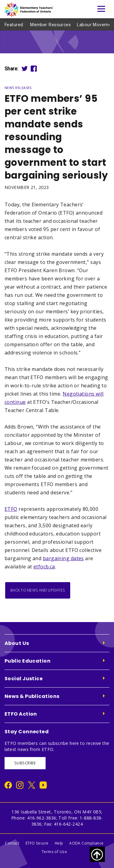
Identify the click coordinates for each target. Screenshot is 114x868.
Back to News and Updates (38, 590)
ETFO (11, 509)
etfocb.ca (44, 567)
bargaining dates (63, 558)
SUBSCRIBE (25, 763)
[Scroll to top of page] (97, 854)
